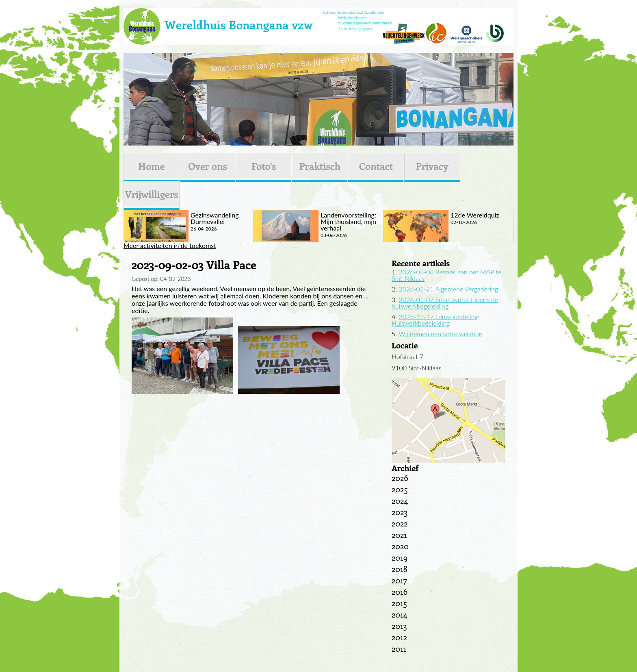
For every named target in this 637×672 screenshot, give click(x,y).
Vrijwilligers (151, 194)
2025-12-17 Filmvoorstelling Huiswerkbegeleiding (435, 320)
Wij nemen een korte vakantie (440, 334)
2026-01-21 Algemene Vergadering (448, 289)
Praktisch (320, 166)
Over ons (208, 166)
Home (151, 166)
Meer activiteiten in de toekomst (170, 246)
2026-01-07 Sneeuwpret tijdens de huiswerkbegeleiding (445, 303)
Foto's (264, 166)
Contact (376, 166)
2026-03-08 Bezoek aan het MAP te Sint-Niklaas (446, 275)
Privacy (432, 166)
